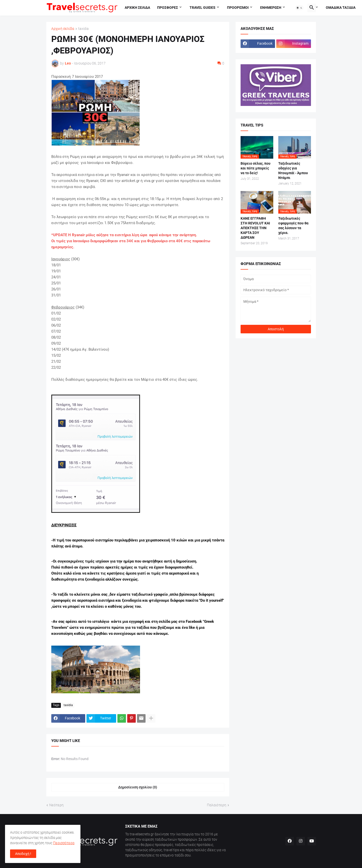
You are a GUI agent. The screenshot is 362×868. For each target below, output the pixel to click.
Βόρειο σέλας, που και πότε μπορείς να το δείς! (256, 168)
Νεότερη (56, 805)
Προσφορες (168, 8)
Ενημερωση (271, 8)
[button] (299, 8)
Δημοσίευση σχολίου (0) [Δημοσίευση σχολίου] (138, 787)
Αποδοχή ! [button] (23, 854)
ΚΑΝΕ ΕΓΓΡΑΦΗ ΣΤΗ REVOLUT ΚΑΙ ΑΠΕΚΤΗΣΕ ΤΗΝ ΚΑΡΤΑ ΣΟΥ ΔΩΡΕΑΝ (255, 228)
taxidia (83, 29)
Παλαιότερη (217, 805)
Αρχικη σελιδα (137, 8)
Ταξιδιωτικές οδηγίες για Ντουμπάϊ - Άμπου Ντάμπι (293, 171)
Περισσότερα (64, 843)
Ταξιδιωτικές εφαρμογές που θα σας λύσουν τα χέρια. (293, 226)
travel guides (202, 8)
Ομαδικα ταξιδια (341, 8)
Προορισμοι (238, 8)
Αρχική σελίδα (63, 29)
